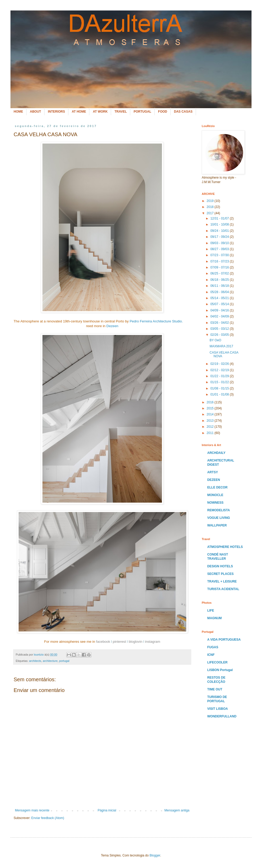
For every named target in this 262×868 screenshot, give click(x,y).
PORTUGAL (142, 112)
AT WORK (100, 112)
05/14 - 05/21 (220, 298)
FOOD (163, 112)
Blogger (155, 855)
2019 (211, 201)
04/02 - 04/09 (220, 316)
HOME (18, 112)
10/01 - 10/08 (220, 224)
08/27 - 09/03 (220, 249)
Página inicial (107, 810)
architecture (50, 661)
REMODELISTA (219, 510)
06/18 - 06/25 (220, 280)
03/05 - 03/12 (220, 329)
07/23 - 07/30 (220, 255)
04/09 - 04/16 (220, 310)
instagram (152, 642)
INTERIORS (56, 112)
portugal (64, 661)
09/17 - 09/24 (220, 237)
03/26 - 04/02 (220, 323)
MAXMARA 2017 (221, 346)
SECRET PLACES (220, 574)
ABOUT (36, 112)
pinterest (119, 642)
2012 (211, 427)
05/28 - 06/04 (220, 292)
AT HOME (79, 112)
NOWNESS (215, 503)
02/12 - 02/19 (220, 370)
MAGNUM (214, 618)
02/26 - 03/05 (220, 335)
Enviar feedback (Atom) (48, 818)
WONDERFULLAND (222, 716)
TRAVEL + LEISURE (222, 581)
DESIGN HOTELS (220, 566)
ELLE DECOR (217, 487)
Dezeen (112, 326)
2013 (211, 421)
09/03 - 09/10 (220, 243)
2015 (211, 408)
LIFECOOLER (217, 662)
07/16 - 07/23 (220, 261)
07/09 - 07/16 (220, 267)
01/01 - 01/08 (220, 394)
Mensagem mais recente (32, 810)
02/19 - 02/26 (220, 364)
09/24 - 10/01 (220, 231)
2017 (211, 213)
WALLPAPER (217, 525)
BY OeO (215, 340)
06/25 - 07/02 (220, 273)
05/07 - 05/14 (220, 304)
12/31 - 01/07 (220, 218)
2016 (211, 402)
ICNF (211, 655)
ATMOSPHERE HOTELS (225, 547)
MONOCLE (215, 495)
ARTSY (213, 472)
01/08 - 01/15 (220, 388)
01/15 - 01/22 (220, 382)
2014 (211, 414)
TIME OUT (215, 689)
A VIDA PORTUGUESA (224, 640)
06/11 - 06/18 (220, 286)
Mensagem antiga (177, 810)
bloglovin (135, 642)
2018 (211, 207)
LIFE (211, 611)
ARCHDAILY (216, 453)
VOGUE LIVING (219, 518)
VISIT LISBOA (218, 709)
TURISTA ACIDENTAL (223, 589)
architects (35, 661)
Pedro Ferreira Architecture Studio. (156, 321)
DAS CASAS (183, 112)
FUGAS (213, 647)
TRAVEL (121, 112)
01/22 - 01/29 (220, 376)
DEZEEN (214, 480)
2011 (211, 433)
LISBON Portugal (220, 670)
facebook (103, 642)
